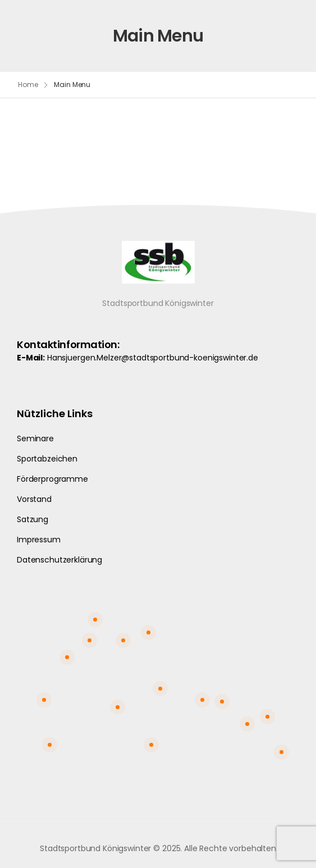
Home (28, 84)
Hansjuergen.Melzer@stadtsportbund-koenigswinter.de (153, 358)
